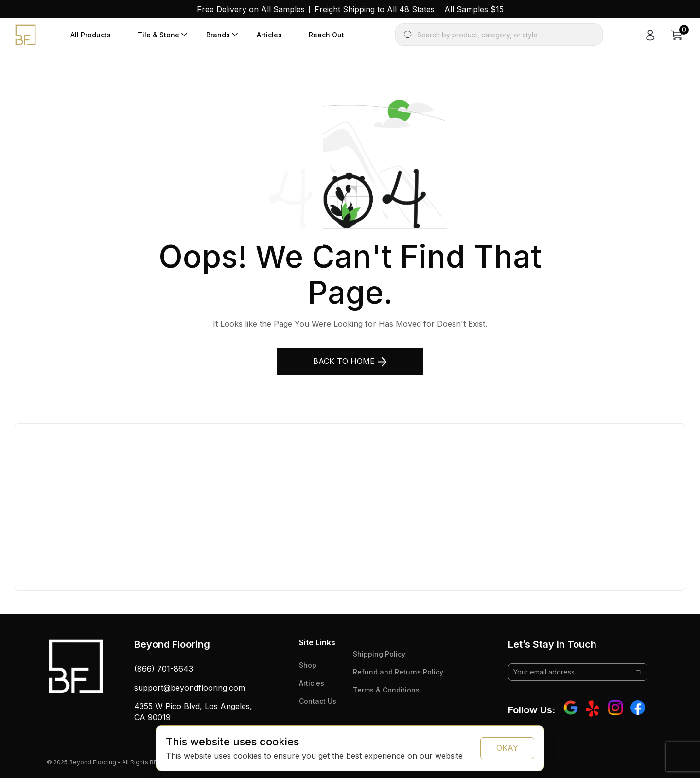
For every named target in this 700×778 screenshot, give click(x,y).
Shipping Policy (379, 654)
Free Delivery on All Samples (251, 9)
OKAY (507, 748)
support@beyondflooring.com (190, 688)
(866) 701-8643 (164, 669)
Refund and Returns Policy (398, 672)
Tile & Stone (158, 35)
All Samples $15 (474, 9)
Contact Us (318, 701)
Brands (218, 35)
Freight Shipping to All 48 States (375, 9)
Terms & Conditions (386, 690)
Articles (269, 35)
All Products (91, 35)
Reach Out (326, 35)
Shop (308, 665)
